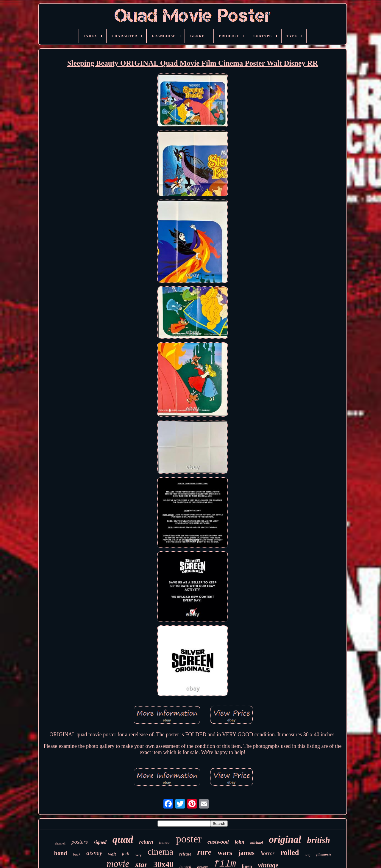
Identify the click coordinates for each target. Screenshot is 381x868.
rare (204, 852)
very (139, 855)
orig (308, 855)
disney (94, 853)
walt (112, 854)
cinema (161, 851)
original (285, 839)
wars (225, 853)
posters (80, 842)
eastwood (218, 842)
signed (100, 842)
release (185, 854)
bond (61, 853)
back (77, 854)
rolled (290, 852)
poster (189, 839)
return (146, 842)
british (319, 840)
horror (267, 853)
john (240, 842)
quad (123, 839)
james (246, 853)
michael (257, 843)
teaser (165, 842)
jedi (126, 854)
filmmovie (324, 854)
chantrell (60, 843)
